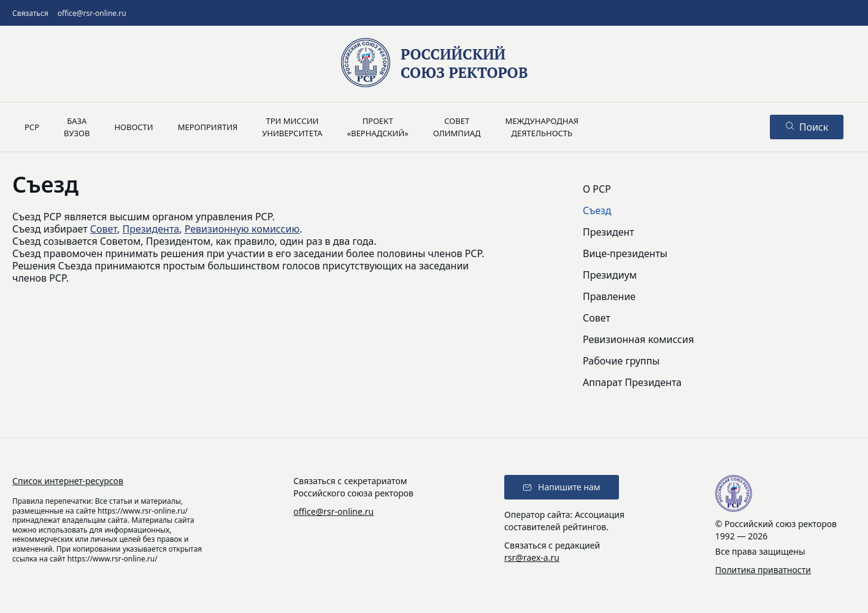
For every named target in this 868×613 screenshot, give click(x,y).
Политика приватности (763, 570)
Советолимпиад (457, 127)
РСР (32, 127)
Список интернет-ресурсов (68, 481)
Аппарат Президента (632, 382)
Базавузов (77, 127)
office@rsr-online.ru (92, 13)
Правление (609, 296)
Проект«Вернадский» (378, 127)
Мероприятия (208, 127)
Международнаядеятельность (542, 127)
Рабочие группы (621, 361)
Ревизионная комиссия (638, 339)
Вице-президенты (625, 253)
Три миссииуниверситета (292, 127)
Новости (133, 127)
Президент (609, 232)
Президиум (610, 275)
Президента (151, 229)
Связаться (30, 13)
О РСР (597, 189)
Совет (104, 229)
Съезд (597, 210)
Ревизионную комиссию (242, 229)
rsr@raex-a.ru (532, 557)
